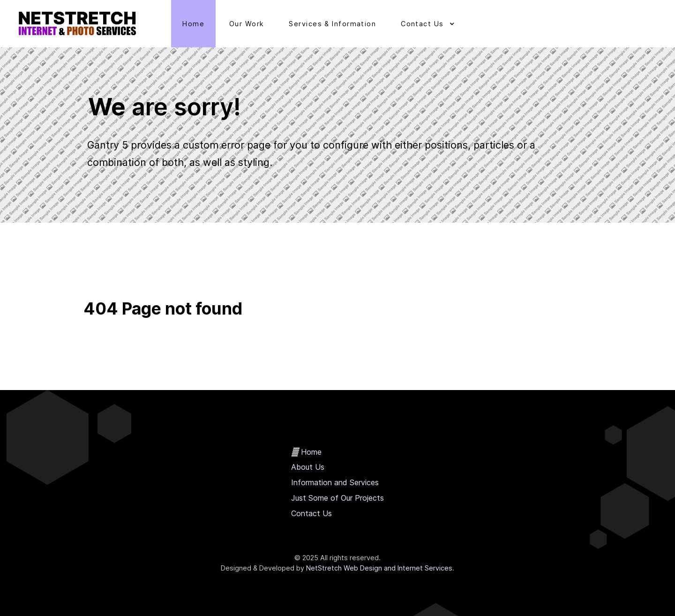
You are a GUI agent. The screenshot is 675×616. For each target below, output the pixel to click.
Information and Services (335, 482)
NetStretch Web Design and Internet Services (379, 568)
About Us (308, 467)
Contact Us (311, 513)
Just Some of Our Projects (337, 498)
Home (311, 452)
